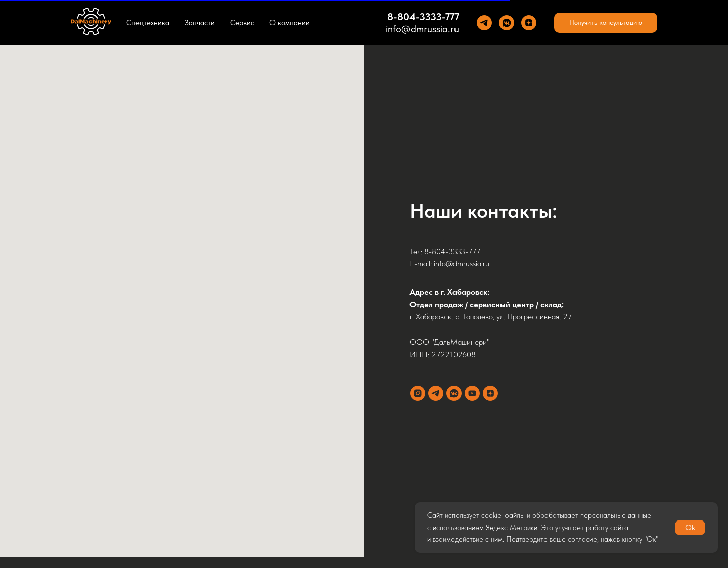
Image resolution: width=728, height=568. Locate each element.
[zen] (490, 393)
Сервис (242, 23)
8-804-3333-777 (423, 17)
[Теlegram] (484, 23)
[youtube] (472, 393)
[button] (606, 23)
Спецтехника (148, 23)
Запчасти (200, 23)
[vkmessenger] (454, 393)
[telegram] (436, 393)
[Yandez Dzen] (529, 23)
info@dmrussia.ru (422, 29)
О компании (290, 23)
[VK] (507, 23)
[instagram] (418, 393)
